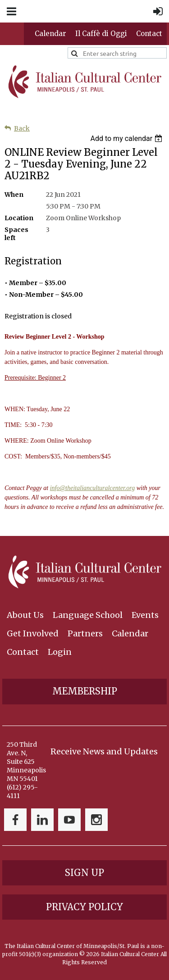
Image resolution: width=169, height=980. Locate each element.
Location (19, 218)
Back (22, 128)
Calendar (50, 34)
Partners (85, 633)
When (14, 195)
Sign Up (84, 873)
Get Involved (33, 633)
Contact (149, 34)
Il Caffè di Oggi (101, 34)
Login (60, 652)
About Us (25, 615)
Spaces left (16, 234)
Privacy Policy (84, 907)
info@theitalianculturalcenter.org (93, 488)
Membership (85, 691)
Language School (88, 615)
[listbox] (127, 138)
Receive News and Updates (104, 751)
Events (145, 615)
